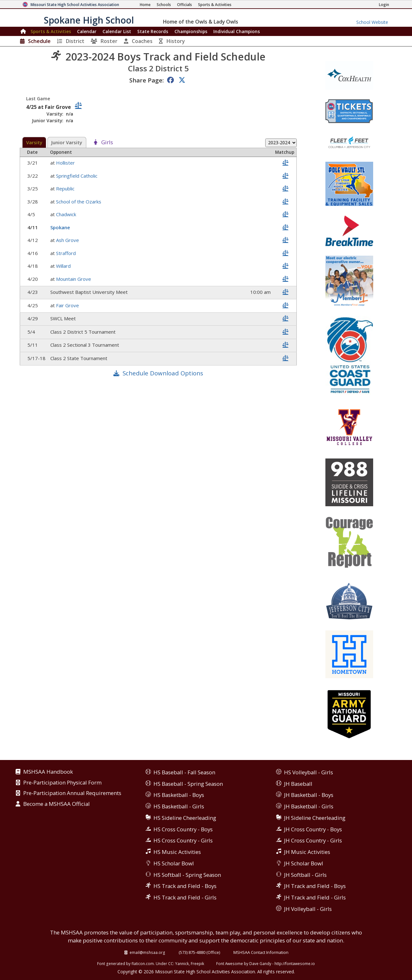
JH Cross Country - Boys (313, 829)
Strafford (67, 253)
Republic (66, 188)
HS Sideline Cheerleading (185, 818)
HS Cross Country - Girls (183, 840)
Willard (64, 266)
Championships (191, 31)
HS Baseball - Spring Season (188, 784)
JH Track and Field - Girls (315, 897)
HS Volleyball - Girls (309, 772)
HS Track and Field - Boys (185, 886)
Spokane (61, 227)
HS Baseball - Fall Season (184, 772)
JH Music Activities (307, 852)
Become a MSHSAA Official (57, 804)
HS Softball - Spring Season (187, 875)
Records (153, 31)
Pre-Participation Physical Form (62, 783)
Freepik (197, 963)
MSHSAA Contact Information (261, 952)
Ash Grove (68, 240)
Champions (237, 31)
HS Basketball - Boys (179, 795)
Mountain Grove (74, 279)
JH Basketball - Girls (309, 806)
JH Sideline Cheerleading (315, 818)
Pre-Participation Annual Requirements (72, 793)
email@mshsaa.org (147, 952)
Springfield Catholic (77, 176)
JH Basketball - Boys (309, 795)
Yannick (182, 963)
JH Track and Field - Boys (315, 886)
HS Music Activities (177, 852)
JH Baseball (298, 784)
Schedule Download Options (163, 373)
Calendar (87, 31)
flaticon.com (143, 963)
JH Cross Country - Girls (313, 840)
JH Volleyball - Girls (308, 909)
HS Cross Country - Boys (183, 829)
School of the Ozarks (79, 202)
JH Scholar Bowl (304, 863)
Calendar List (117, 31)
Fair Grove (68, 305)
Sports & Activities (51, 31)
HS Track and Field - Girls (185, 897)
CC (171, 963)
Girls (107, 143)
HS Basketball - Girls (179, 806)
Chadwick (67, 214)
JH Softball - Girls (305, 875)
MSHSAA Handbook (48, 772)
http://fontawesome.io (295, 963)
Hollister (66, 163)
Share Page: (146, 80)
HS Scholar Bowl (174, 863)
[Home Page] (145, 5)
